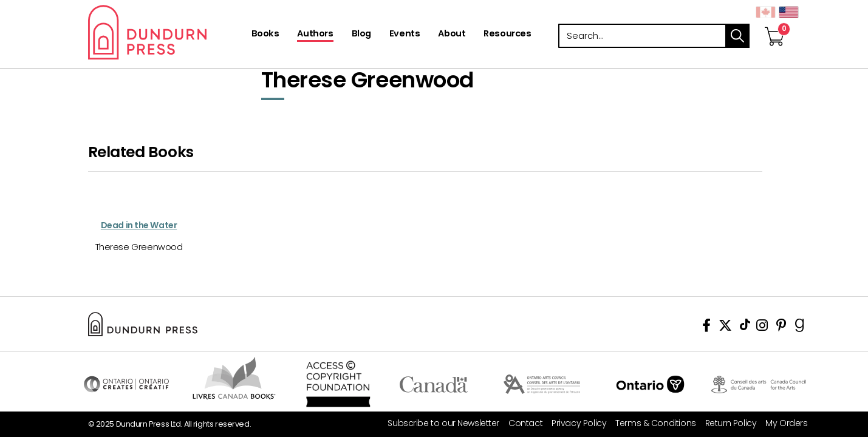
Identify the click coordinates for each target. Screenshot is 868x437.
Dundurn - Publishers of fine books (169, 32)
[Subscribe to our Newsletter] (439, 423)
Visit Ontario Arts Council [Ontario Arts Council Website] (542, 384)
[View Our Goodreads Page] (800, 327)
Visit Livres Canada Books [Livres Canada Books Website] (235, 378)
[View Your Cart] (774, 24)
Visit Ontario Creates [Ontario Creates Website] (126, 384)
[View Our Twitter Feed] (725, 327)
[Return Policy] (726, 423)
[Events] (405, 35)
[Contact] (521, 423)
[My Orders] (782, 423)
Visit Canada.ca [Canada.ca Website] (434, 384)
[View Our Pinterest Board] (781, 327)
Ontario (650, 384)
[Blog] (361, 35)
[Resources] (507, 35)
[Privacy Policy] (574, 423)
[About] (452, 35)
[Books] (265, 35)
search (737, 36)
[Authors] (315, 35)
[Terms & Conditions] (651, 423)
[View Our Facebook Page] (706, 327)
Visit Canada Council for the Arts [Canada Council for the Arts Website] (759, 384)
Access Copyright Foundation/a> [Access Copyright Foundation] (339, 384)
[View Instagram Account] (762, 327)
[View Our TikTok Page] (745, 327)
